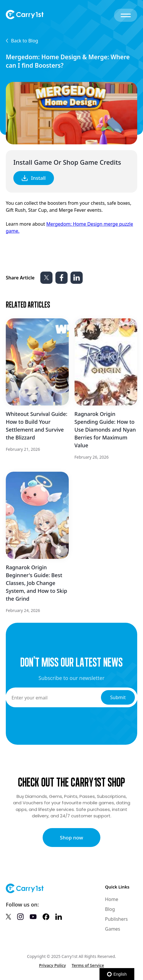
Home (112, 899)
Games (113, 929)
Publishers (116, 919)
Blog (110, 909)
